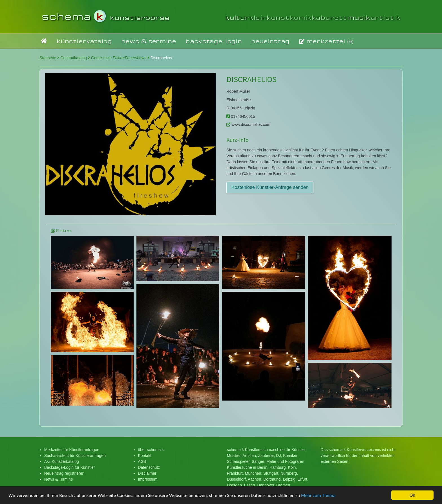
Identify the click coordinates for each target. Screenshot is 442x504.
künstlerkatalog (84, 41)
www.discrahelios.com (248, 125)
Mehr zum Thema (318, 496)
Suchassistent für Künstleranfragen (75, 456)
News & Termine (59, 479)
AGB (142, 461)
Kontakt (144, 456)
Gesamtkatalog (75, 58)
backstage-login (214, 41)
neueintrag (271, 41)
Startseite (49, 58)
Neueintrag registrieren (64, 473)
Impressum (148, 479)
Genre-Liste (120, 58)
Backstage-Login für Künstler (70, 467)
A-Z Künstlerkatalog (62, 461)
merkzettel (327, 41)
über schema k (151, 450)
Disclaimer (147, 473)
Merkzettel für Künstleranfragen (72, 450)
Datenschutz (149, 467)
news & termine (149, 41)
